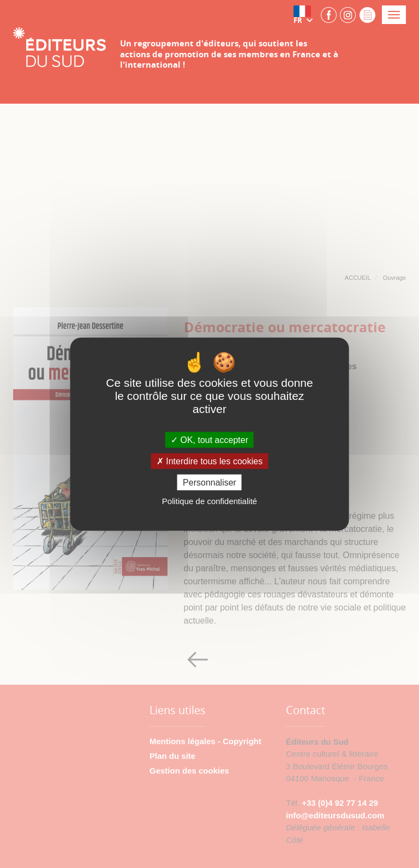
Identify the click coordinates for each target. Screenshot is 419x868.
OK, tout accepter (209, 439)
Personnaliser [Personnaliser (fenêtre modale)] (209, 483)
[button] (306, 15)
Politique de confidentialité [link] (209, 501)
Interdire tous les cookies (209, 461)
